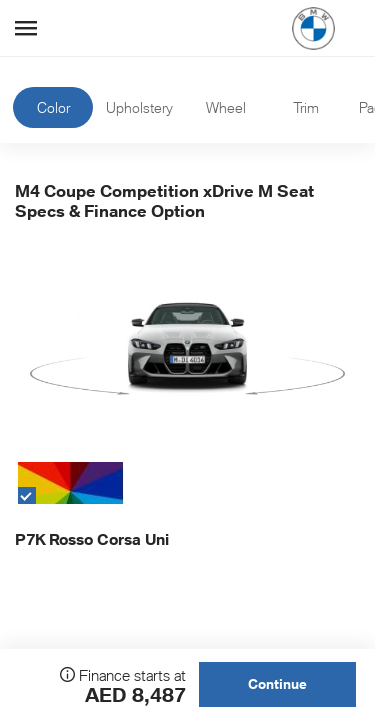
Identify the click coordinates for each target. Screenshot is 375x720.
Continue (277, 684)
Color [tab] (53, 107)
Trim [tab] (306, 107)
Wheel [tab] (226, 107)
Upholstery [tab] (139, 107)
